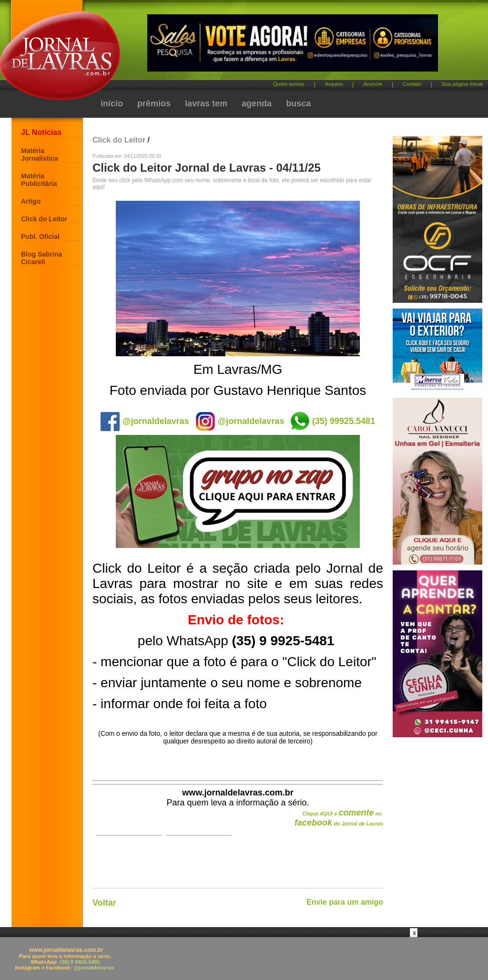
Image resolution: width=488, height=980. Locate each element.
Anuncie (373, 84)
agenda (257, 103)
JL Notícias (41, 132)
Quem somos (289, 84)
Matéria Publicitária (39, 180)
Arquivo (334, 84)
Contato (412, 84)
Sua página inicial (462, 84)
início (112, 103)
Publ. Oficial (40, 237)
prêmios (154, 103)
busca (298, 103)
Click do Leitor (44, 219)
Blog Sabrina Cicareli (41, 258)
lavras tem (206, 103)
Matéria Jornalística (40, 155)
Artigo (31, 201)
